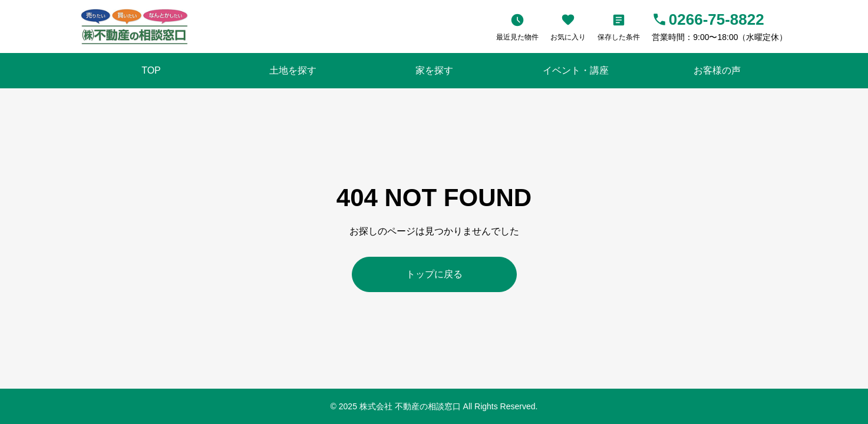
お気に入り (568, 37)
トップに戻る (434, 274)
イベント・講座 (576, 70)
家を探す (434, 70)
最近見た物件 (517, 37)
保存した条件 (619, 37)
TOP (151, 70)
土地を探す (293, 70)
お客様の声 (717, 70)
